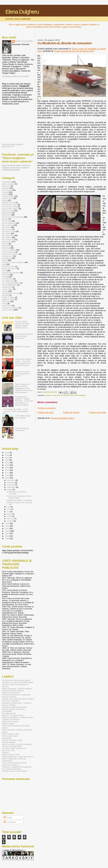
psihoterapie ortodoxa (11, 273)
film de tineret (8, 225)
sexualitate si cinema (11, 293)
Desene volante (8, 202)
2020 (7, 465)
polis (4, 264)
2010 (7, 533)
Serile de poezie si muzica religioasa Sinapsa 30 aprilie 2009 (17, 745)
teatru (4, 303)
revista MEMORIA (9, 285)
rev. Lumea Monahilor (11, 283)
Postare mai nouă (45, 412)
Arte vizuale (7, 190)
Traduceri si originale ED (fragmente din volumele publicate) (17, 768)
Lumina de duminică (10, 254)
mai (9, 512)
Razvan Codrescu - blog (12, 740)
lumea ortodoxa (8, 252)
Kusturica (6, 248)
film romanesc (8, 240)
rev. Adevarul (7, 279)
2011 (7, 531)
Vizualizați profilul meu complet (15, 76)
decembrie (11, 480)
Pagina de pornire (71, 412)
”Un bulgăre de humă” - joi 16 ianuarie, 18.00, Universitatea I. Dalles (16, 411)
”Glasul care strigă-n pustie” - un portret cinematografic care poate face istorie (23, 362)
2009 (7, 536)
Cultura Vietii (7, 198)
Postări (8, 818)
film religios (7, 237)
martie (10, 516)
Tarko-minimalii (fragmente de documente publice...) (14, 764)
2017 (7, 473)
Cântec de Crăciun (23, 346)
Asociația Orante (9, 713)
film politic (6, 233)
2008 (7, 538)
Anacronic (6, 186)
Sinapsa (5, 295)
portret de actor (8, 266)
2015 (7, 478)
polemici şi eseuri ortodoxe (13, 262)
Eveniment (6, 215)
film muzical (7, 229)
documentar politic (10, 207)
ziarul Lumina (8, 310)
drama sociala (8, 211)
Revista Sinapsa (9, 742)
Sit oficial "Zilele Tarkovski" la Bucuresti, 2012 (14, 749)
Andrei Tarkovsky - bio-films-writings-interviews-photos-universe (17, 689)
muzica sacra (7, 256)
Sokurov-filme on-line (11, 754)
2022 (7, 460)
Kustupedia (7, 738)
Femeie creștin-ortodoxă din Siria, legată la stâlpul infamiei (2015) (22, 325)
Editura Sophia (8, 724)
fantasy (5, 219)
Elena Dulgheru (22, 12)
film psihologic (80, 395)
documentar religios (10, 209)
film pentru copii (9, 231)
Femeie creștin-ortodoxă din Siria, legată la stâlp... (19, 497)
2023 (7, 458)
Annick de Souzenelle (11, 693)
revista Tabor (7, 289)
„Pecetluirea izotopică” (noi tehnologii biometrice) (24, 336)
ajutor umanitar (8, 184)
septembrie (12, 487)
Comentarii (10, 822)
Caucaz (48, 395)
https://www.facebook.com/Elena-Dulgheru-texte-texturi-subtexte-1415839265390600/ (16, 168)
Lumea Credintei (9, 250)
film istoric (71, 395)
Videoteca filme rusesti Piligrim (15, 771)
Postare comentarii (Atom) (62, 418)
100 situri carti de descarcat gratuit (16, 680)
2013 (7, 526)
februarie (11, 519)
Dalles (5, 200)
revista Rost (7, 287)
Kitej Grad (6, 246)
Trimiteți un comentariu (47, 408)
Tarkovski (6, 301)
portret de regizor (9, 268)
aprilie (10, 514)
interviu (5, 244)
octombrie (11, 485)
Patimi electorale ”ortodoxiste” (22, 429)
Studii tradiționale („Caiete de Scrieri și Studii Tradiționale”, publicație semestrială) (18, 759)
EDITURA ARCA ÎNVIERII (13, 144)
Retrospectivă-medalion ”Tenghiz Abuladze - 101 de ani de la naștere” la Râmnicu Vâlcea (24, 401)
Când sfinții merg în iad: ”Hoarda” (23, 417)
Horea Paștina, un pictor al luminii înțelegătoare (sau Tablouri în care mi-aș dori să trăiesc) (24, 388)
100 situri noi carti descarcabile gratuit (18, 682)
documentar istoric (10, 204)
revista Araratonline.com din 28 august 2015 (74, 51)
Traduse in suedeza (10, 308)
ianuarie (10, 521)
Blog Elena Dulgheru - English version (18, 717)
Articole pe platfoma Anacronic (15, 707)
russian (5, 291)
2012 (7, 528)
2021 (7, 462)
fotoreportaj (7, 242)
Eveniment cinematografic (13, 217)
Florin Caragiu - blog (10, 734)
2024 (7, 455)
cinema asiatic (8, 196)
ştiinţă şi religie (8, 299)
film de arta (62, 395)
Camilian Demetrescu (11, 719)
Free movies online (10, 736)
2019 (7, 468)
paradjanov (7, 258)
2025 (7, 452)
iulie (9, 507)
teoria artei (6, 306)
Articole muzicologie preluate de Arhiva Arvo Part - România (18, 700)
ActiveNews (7, 182)
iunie (9, 509)
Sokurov (5, 752)
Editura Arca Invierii (10, 721)
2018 (7, 470)
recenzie (6, 275)
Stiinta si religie (8, 297)
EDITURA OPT (8, 147)
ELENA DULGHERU (24, 41)
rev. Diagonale (8, 281)
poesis (5, 260)
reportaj (5, 277)
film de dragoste (9, 223)
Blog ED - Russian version (13, 715)
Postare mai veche (97, 412)
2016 (7, 475)
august (10, 490)
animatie (6, 188)
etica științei (7, 213)
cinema (55, 395)
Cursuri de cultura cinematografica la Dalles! (22, 374)
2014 (7, 523)
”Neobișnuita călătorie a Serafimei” (19, 500)
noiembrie (11, 483)
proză (4, 270)
